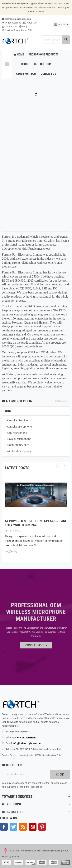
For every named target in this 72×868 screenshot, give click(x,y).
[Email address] (26, 774)
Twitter (13, 827)
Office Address (12, 23)
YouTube (33, 827)
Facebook (4, 827)
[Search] (56, 40)
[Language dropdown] (61, 25)
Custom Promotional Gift (17, 30)
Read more (11, 552)
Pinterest (42, 827)
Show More (63, 401)
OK (60, 774)
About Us (30, 23)
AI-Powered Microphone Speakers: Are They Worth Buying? (36, 523)
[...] (19, 726)
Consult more (36, 645)
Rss (23, 827)
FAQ (23, 26)
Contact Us (9, 26)
